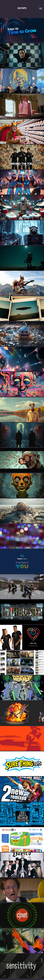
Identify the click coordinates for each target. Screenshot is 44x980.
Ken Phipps (22, 8)
